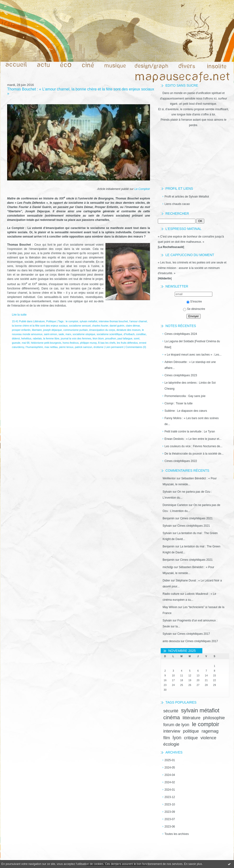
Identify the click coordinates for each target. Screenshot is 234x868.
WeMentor (169, 478)
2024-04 (170, 775)
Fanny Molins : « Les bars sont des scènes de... (192, 421)
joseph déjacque (52, 330)
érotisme (98, 347)
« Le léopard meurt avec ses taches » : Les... (193, 355)
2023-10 (170, 804)
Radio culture (171, 594)
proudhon (111, 338)
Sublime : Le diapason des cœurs (186, 411)
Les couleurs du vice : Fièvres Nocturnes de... (193, 446)
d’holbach (129, 334)
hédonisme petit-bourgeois (46, 343)
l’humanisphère (34, 347)
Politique (51, 321)
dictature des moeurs (128, 330)
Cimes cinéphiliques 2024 (181, 334)
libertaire (37, 330)
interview (172, 731)
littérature (192, 718)
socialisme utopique (84, 334)
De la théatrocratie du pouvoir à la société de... (194, 454)
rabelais (37, 338)
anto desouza (171, 641)
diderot (16, 338)
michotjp (168, 567)
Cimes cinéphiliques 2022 (181, 461)
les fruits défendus (127, 343)
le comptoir (205, 724)
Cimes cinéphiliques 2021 (196, 518)
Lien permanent (114, 347)
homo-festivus (71, 343)
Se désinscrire (194, 309)
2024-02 (170, 782)
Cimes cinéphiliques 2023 (181, 375)
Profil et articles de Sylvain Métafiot (187, 197)
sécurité (171, 711)
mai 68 (25, 343)
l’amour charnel (138, 321)
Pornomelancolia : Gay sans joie (185, 396)
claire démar (133, 326)
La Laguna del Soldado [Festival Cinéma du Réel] (192, 344)
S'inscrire (194, 302)
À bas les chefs (107, 343)
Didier (166, 580)
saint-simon (50, 334)
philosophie (214, 718)
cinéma (172, 717)
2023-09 (170, 812)
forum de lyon (176, 725)
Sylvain (167, 492)
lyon (177, 738)
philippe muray (88, 343)
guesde (16, 343)
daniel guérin (117, 326)
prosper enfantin (21, 330)
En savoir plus (193, 864)
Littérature (39, 321)
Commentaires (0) (136, 347)
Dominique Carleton (175, 505)
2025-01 (170, 760)
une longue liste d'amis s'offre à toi (193, 114)
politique (191, 731)
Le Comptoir (142, 189)
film (167, 738)
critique (191, 738)
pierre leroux (66, 347)
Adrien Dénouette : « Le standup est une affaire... (190, 365)
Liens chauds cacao (177, 204)
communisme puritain (76, 330)
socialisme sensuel (80, 326)
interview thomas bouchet (113, 321)
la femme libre (51, 338)
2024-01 (170, 790)
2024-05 (170, 768)
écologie (171, 744)
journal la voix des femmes (76, 338)
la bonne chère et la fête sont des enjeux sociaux (40, 326)
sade (61, 334)
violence (208, 738)
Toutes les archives (177, 834)
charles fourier (100, 326)
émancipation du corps (102, 330)
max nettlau (51, 347)
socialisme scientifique (109, 334)
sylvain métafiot (200, 710)
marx (68, 334)
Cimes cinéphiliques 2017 (194, 634)
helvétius (26, 338)
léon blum (98, 338)
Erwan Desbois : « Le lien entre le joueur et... (193, 439)
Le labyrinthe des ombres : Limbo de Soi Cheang (190, 386)
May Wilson (170, 607)
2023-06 (170, 827)
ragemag (210, 731)
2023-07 (170, 819)
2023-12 (170, 797)
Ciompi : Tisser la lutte (179, 403)
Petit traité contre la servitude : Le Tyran (190, 432)
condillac (141, 334)
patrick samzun (83, 347)
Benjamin (169, 518)
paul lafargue (125, 338)
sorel (137, 338)
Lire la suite (19, 315)
